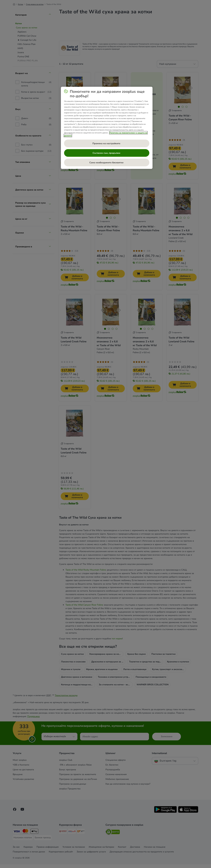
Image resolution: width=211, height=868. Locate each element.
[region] (107, 128)
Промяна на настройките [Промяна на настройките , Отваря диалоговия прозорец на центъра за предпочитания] (107, 143)
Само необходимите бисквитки (107, 163)
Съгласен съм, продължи (107, 153)
